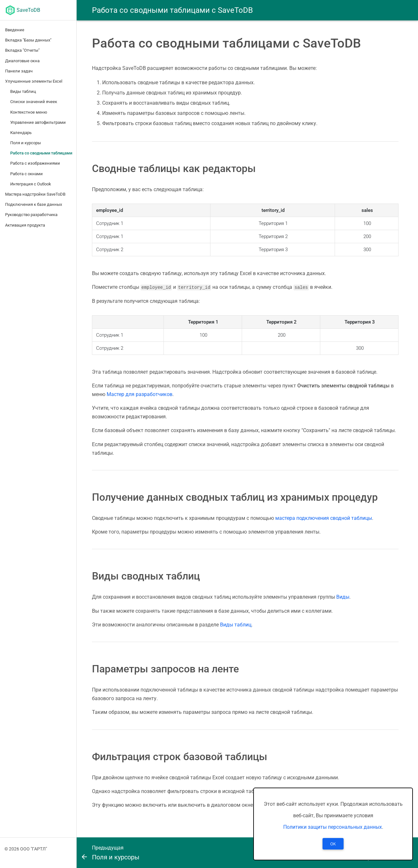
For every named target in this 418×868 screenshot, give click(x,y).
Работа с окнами (27, 174)
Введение (15, 30)
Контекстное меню (29, 112)
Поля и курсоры (26, 143)
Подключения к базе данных (34, 204)
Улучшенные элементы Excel (34, 81)
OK (333, 844)
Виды (343, 597)
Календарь (21, 133)
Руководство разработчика (31, 215)
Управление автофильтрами (38, 122)
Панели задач (19, 71)
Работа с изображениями (35, 163)
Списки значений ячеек (34, 102)
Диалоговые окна (22, 61)
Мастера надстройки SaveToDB (35, 194)
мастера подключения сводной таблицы (324, 518)
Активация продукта (25, 225)
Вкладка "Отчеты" (22, 50)
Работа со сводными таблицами (41, 153)
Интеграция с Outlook (31, 184)
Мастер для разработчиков (140, 394)
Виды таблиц (23, 91)
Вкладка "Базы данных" (28, 40)
